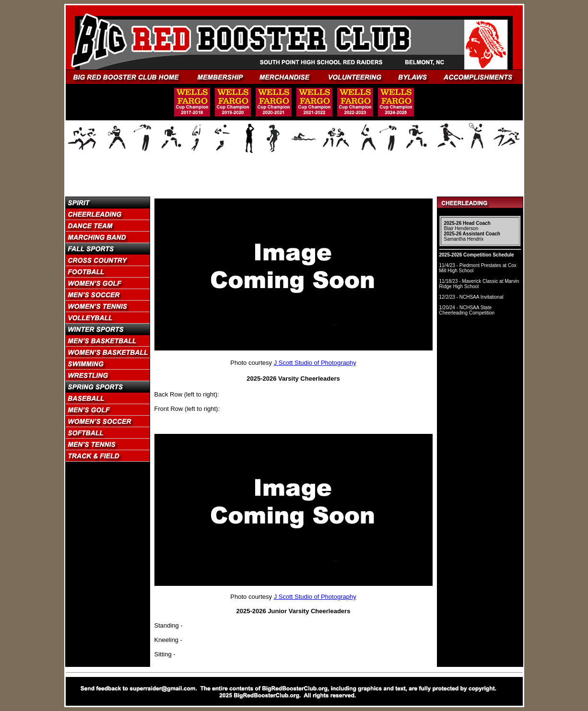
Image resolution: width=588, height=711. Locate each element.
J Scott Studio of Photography (315, 363)
